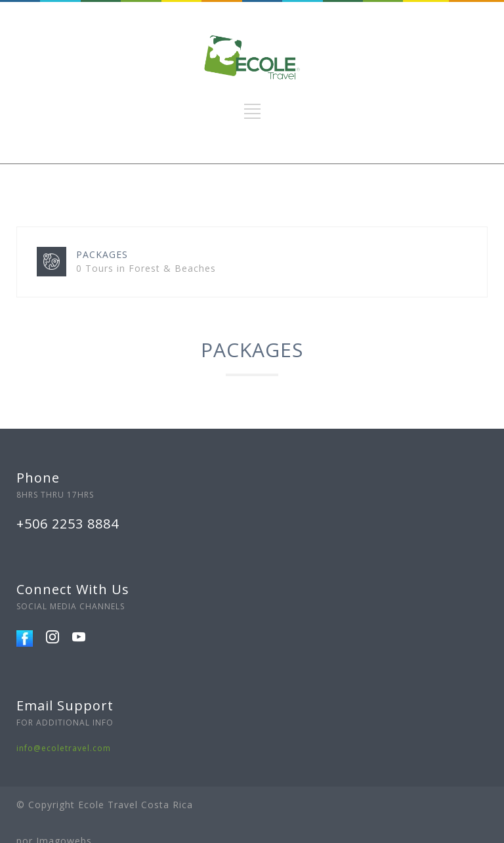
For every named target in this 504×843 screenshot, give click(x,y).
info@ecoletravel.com (64, 748)
